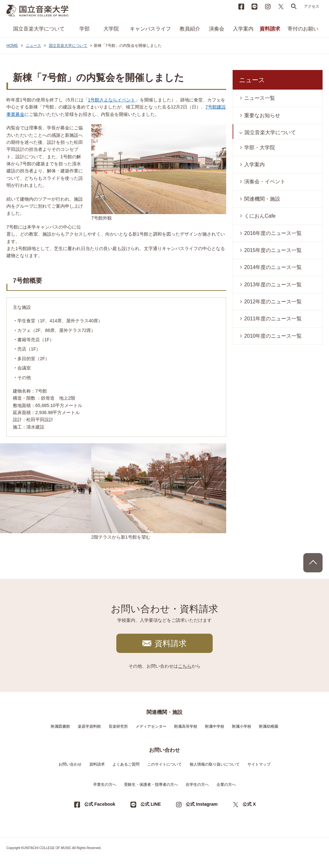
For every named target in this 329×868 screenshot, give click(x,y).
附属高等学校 (186, 726)
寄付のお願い (303, 29)
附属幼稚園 (269, 726)
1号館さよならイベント (112, 100)
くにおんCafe (260, 216)
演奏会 (217, 29)
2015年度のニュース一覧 (273, 250)
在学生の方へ (197, 785)
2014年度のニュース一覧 (273, 267)
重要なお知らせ (262, 115)
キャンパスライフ (150, 29)
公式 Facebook (100, 804)
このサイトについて (164, 764)
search (294, 6)
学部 (84, 29)
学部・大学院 (260, 148)
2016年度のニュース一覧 (273, 233)
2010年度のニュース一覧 (273, 336)
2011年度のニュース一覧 (273, 319)
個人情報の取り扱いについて (215, 764)
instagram (268, 6)
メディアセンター (151, 726)
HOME (12, 46)
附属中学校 (215, 726)
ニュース (33, 46)
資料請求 (270, 29)
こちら (185, 666)
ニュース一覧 (260, 98)
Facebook (241, 6)
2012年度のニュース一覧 (273, 302)
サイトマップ (259, 764)
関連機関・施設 (262, 199)
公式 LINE (151, 804)
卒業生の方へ (105, 785)
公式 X (249, 804)
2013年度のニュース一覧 (273, 285)
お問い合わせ (70, 764)
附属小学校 (242, 726)
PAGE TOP (313, 563)
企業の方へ (226, 785)
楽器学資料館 (89, 726)
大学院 (111, 29)
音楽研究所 (118, 726)
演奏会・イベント (265, 182)
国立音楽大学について (39, 29)
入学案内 (243, 29)
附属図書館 (60, 726)
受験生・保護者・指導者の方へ (151, 785)
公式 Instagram (202, 804)
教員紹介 (190, 29)
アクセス (312, 6)
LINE (254, 6)
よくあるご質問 (126, 764)
